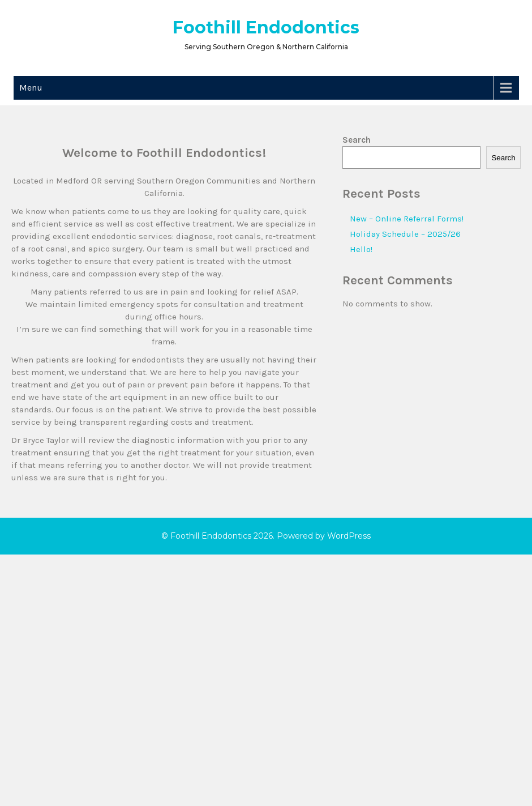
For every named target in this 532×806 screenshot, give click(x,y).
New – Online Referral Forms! (407, 219)
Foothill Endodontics (266, 27)
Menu (31, 88)
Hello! (361, 249)
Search (357, 140)
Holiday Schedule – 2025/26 (405, 234)
